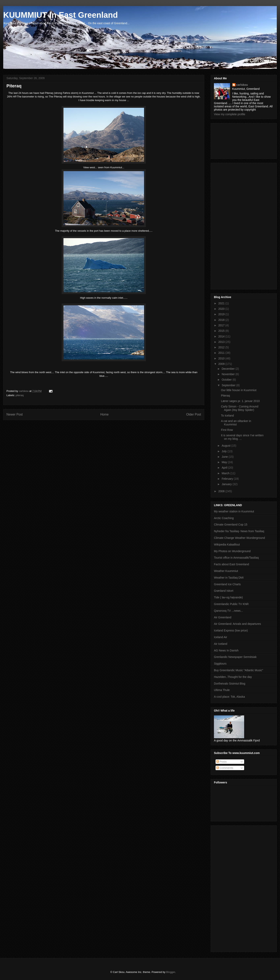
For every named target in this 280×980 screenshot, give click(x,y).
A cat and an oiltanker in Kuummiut (236, 423)
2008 (222, 491)
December (228, 369)
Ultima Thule (222, 690)
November (228, 374)
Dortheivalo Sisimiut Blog (230, 684)
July (225, 451)
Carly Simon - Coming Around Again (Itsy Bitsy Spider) (240, 408)
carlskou (242, 85)
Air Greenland (223, 617)
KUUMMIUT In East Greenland (61, 15)
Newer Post (15, 414)
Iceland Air (220, 637)
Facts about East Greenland (231, 564)
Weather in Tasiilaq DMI (229, 578)
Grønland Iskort (224, 591)
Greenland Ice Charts (227, 584)
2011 (222, 353)
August (226, 446)
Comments (225, 768)
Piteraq (225, 396)
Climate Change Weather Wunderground (239, 538)
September (229, 385)
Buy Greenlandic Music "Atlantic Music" (239, 670)
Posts (221, 762)
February (228, 479)
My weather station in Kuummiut (234, 511)
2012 (222, 347)
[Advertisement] (232, 140)
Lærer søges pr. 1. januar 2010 (240, 401)
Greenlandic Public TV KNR (231, 604)
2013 (222, 342)
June (225, 457)
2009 (222, 364)
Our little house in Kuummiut (239, 390)
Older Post (194, 414)
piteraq (20, 395)
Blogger (171, 972)
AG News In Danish (226, 650)
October (227, 380)
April (225, 468)
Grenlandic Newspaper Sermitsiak (235, 657)
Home (105, 414)
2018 (222, 320)
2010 (222, 358)
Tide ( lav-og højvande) (228, 597)
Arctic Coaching (224, 518)
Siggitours (220, 664)
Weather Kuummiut (226, 571)
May (225, 462)
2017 (222, 325)
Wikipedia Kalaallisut (227, 544)
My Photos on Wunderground (232, 551)
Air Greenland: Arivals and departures (237, 624)
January (227, 484)
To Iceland (227, 416)
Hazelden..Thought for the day (233, 677)
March (226, 473)
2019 (222, 314)
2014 (222, 336)
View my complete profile (230, 114)
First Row (227, 430)
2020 (222, 309)
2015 (222, 331)
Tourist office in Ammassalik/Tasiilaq (236, 558)
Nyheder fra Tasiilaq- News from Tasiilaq (239, 531)
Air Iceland (221, 644)
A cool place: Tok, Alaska (229, 697)
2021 (222, 303)
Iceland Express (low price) (231, 630)
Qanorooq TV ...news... (228, 611)
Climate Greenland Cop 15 (231, 525)
